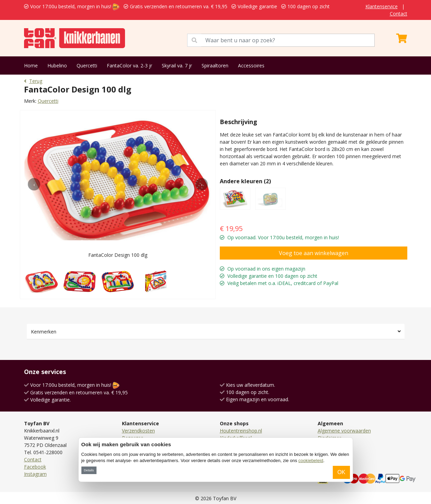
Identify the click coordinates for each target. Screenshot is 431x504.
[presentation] (34, 184)
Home (31, 65)
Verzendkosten (138, 431)
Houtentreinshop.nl (241, 431)
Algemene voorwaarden (344, 431)
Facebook (35, 467)
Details (89, 470)
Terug (33, 81)
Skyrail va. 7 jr (177, 65)
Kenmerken (44, 332)
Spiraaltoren (215, 65)
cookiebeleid (311, 461)
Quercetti (87, 65)
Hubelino (57, 65)
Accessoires (251, 65)
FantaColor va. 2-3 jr (129, 65)
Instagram (35, 474)
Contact (399, 14)
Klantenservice (382, 6)
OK (341, 472)
